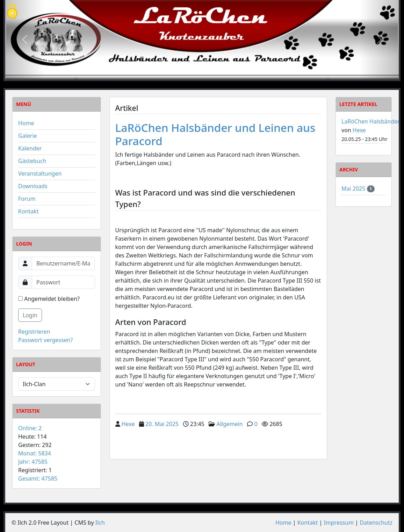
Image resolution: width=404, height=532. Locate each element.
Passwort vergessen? (45, 340)
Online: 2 (30, 428)
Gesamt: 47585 (38, 478)
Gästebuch (32, 161)
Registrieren (34, 332)
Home (26, 123)
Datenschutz (376, 523)
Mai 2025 (354, 189)
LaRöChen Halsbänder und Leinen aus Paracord (215, 134)
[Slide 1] (189, 74)
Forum (27, 199)
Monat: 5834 (35, 453)
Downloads (33, 186)
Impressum (339, 523)
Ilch (100, 523)
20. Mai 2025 (162, 424)
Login (30, 315)
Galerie (28, 136)
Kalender (30, 148)
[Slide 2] (202, 74)
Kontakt (28, 211)
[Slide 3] (215, 74)
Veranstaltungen (40, 173)
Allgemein (229, 424)
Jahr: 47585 (33, 462)
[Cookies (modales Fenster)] (12, 12)
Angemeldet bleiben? (49, 299)
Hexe (128, 424)
